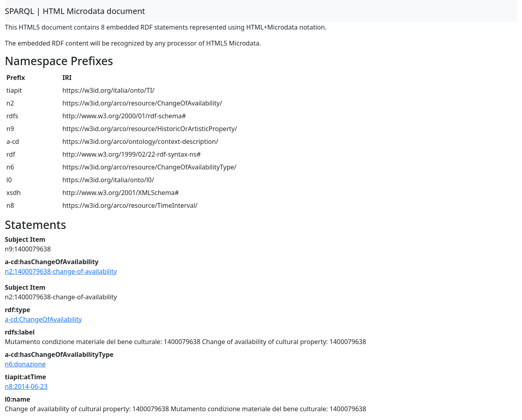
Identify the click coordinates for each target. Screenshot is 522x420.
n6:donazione (25, 364)
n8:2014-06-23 (26, 386)
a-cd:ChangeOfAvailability (43, 319)
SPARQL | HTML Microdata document (75, 11)
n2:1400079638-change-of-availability (61, 271)
